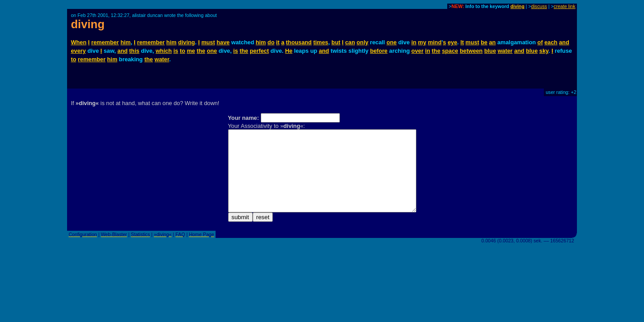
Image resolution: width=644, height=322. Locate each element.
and (564, 42)
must (208, 42)
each (551, 42)
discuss (539, 6)
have (223, 42)
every (78, 51)
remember (105, 42)
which (164, 51)
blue (490, 51)
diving (517, 6)
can (350, 42)
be (484, 42)
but (336, 42)
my (422, 42)
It (462, 42)
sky (544, 51)
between (471, 51)
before (379, 51)
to (182, 51)
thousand (299, 42)
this (134, 51)
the (201, 51)
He (288, 51)
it (278, 42)
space (450, 51)
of (540, 42)
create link (565, 6)
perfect (260, 51)
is (176, 51)
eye (452, 42)
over (417, 51)
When (78, 42)
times (321, 42)
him (125, 42)
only (362, 42)
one (392, 42)
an (492, 42)
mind (435, 42)
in (414, 42)
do (271, 42)
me (191, 51)
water (505, 51)
